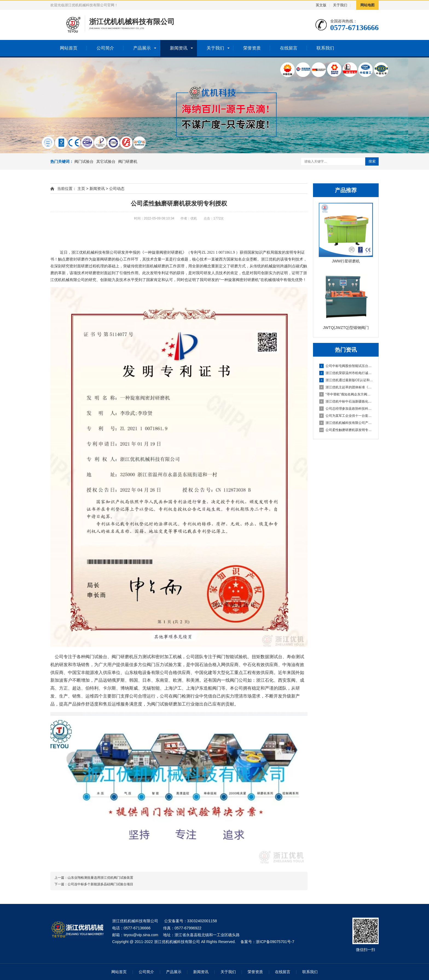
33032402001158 (202, 921)
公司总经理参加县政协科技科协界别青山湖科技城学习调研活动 (346, 409)
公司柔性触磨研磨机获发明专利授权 (346, 430)
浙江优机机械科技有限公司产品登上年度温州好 (346, 423)
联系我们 (325, 48)
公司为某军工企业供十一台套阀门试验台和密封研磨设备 (346, 416)
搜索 (372, 161)
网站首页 (69, 48)
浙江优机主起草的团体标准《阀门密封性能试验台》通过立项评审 (346, 387)
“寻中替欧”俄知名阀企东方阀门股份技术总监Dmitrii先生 (346, 394)
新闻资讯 (179, 48)
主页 (81, 189)
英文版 (321, 5)
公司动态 (117, 189)
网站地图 (367, 5)
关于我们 (340, 5)
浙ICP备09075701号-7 (275, 942)
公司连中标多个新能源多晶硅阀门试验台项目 (100, 884)
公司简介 (105, 48)
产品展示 (142, 48)
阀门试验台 (84, 161)
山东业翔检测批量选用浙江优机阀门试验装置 (100, 878)
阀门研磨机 (128, 161)
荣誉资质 (252, 48)
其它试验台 (106, 161)
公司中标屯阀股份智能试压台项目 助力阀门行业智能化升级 (346, 366)
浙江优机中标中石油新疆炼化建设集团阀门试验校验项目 (346, 401)
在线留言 (289, 48)
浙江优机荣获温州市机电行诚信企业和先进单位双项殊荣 (346, 373)
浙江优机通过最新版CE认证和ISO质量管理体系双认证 (346, 380)
